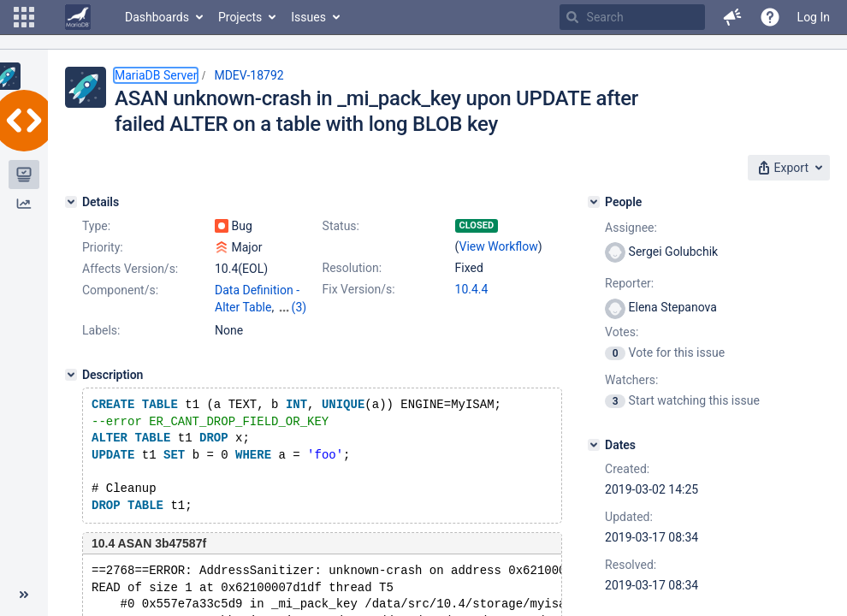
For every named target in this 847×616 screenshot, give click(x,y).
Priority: (103, 247)
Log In (814, 17)
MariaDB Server (156, 75)
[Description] (71, 375)
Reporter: (629, 283)
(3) (299, 307)
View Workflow (499, 246)
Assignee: (631, 228)
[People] (594, 202)
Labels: (101, 330)
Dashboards (157, 17)
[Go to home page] (78, 17)
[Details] (71, 202)
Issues (308, 17)
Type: (96, 226)
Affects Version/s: (130, 269)
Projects (240, 17)
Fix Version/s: (359, 289)
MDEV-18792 (249, 75)
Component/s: (120, 290)
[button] (24, 17)
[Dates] (594, 445)
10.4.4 (472, 289)
